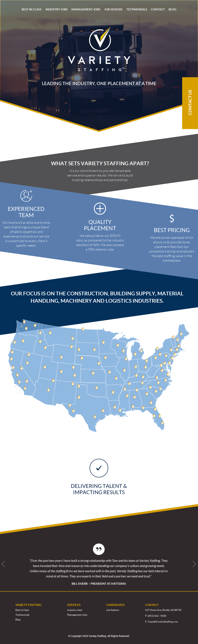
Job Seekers (113, 610)
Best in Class (22, 610)
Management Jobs (77, 615)
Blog (18, 620)
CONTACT (158, 9)
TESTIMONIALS (137, 9)
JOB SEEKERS (113, 9)
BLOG (172, 9)
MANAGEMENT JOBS (86, 9)
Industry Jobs (75, 610)
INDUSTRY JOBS (57, 9)
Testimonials (22, 615)
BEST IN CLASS (32, 9)
